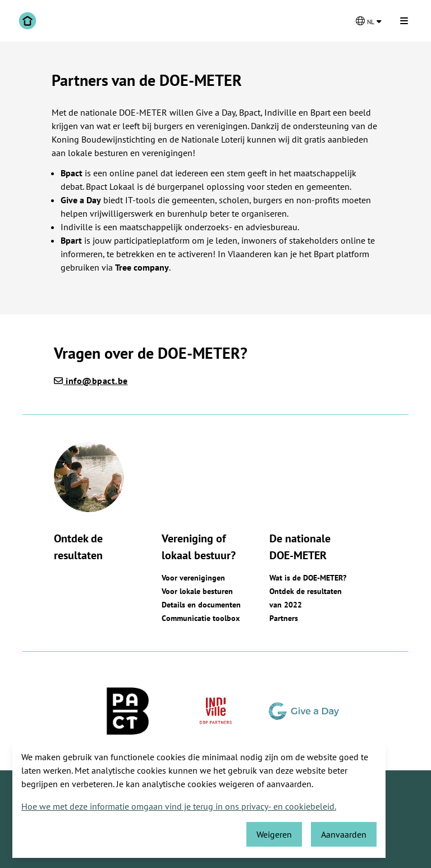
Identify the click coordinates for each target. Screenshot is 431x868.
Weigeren (274, 834)
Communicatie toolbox (201, 618)
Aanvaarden (344, 834)
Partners (284, 618)
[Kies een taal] (369, 21)
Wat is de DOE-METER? (308, 578)
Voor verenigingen (193, 578)
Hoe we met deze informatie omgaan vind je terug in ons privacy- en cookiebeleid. (179, 806)
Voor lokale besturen (197, 591)
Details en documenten (201, 605)
